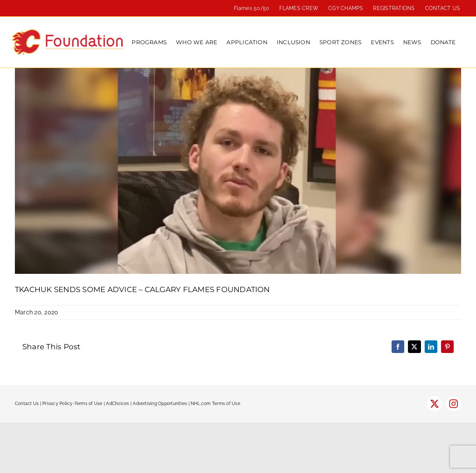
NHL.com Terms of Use (216, 404)
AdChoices (118, 404)
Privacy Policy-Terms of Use (72, 404)
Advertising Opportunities (160, 404)
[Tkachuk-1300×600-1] (238, 171)
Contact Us (27, 404)
